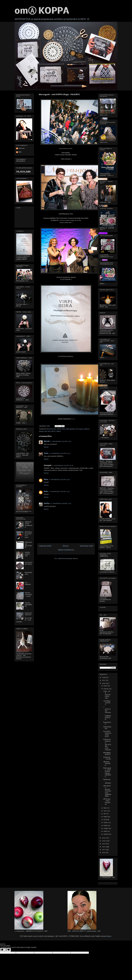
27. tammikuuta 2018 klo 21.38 (61, 504)
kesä (105, 820)
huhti (106, 826)
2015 (104, 838)
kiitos (64, 429)
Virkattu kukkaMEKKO (28, 605)
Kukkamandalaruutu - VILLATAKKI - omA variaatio (107, 745)
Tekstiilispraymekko (107, 703)
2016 (104, 683)
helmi (106, 831)
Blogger (109, 936)
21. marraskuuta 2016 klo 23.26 (59, 480)
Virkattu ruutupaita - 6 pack (28, 595)
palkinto (87, 429)
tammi (106, 834)
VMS (20, 152)
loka (105, 808)
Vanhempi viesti (86, 546)
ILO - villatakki (28, 584)
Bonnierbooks (52, 429)
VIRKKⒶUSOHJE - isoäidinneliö (28, 525)
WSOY (54, 431)
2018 (104, 677)
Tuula (46, 453)
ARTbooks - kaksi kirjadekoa (107, 802)
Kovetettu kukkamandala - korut (107, 734)
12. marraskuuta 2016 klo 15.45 (61, 441)
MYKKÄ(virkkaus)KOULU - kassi (28, 535)
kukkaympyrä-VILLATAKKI (28, 545)
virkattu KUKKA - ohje (28, 554)
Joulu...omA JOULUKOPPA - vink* (107, 695)
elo (105, 814)
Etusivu (66, 546)
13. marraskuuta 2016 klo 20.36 (63, 466)
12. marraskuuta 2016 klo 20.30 (60, 453)
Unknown (21, 148)
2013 (104, 844)
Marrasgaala (70, 429)
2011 (104, 850)
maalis (106, 828)
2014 (104, 841)
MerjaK (47, 441)
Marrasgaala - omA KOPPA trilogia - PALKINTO (107, 772)
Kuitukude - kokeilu (107, 758)
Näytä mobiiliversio (66, 550)
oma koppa (79, 429)
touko (106, 823)
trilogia (41, 431)
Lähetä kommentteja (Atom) (68, 559)
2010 (104, 853)
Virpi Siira (47, 431)
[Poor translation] (8, 950)
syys (105, 811)
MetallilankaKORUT (107, 754)
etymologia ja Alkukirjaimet (21, 160)
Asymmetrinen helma (29, 563)
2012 (104, 847)
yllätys (59, 431)
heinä (106, 817)
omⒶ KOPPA (42, 11)
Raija (46, 480)
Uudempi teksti (45, 546)
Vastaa (46, 447)
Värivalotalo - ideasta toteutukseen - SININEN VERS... (107, 791)
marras (106, 689)
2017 (104, 680)
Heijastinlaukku (107, 728)
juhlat (59, 429)
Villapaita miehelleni (107, 764)
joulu (105, 686)
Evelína (47, 504)
